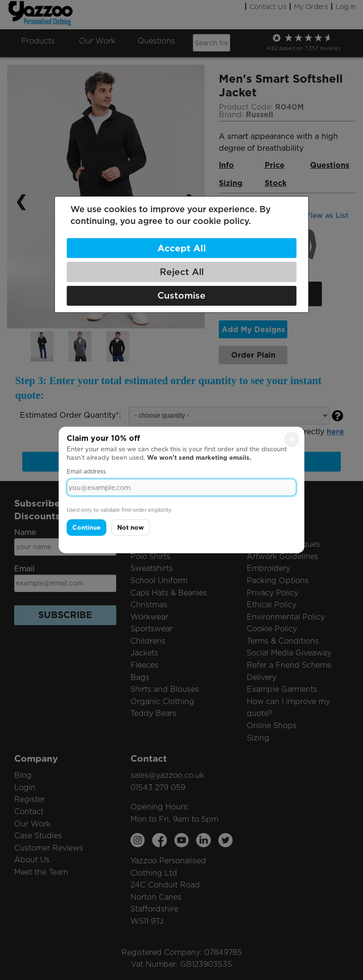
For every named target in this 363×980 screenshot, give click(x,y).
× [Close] (292, 439)
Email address (86, 471)
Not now (130, 528)
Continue (86, 528)
